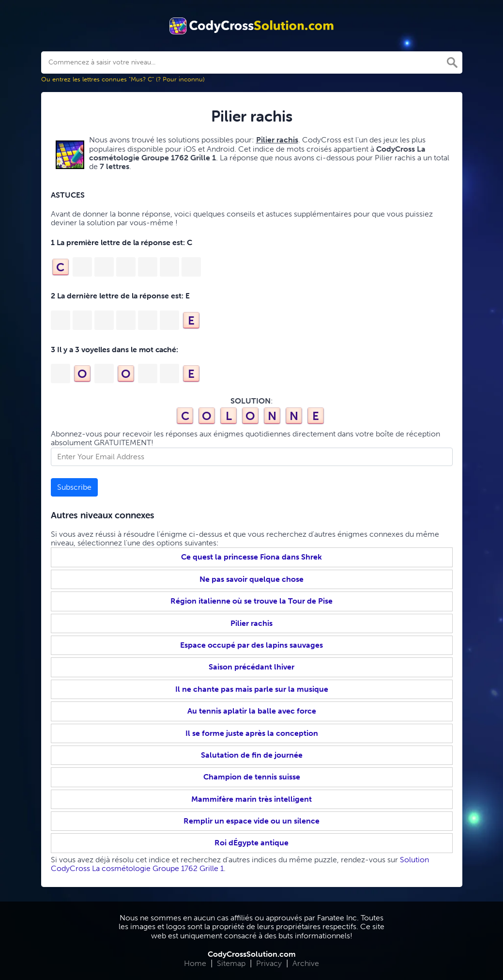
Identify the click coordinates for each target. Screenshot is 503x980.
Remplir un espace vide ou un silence (251, 821)
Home (195, 963)
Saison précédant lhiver (251, 667)
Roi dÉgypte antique (251, 843)
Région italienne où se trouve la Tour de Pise (251, 601)
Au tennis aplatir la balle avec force (252, 711)
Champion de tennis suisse (252, 777)
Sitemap (231, 963)
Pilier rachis (251, 623)
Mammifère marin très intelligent (251, 799)
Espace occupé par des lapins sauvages (251, 645)
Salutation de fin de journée (252, 755)
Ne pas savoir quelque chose (251, 579)
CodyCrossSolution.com (252, 954)
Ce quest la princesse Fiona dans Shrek (251, 557)
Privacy (269, 963)
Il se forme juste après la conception (252, 733)
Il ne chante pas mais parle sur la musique (252, 689)
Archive (306, 963)
